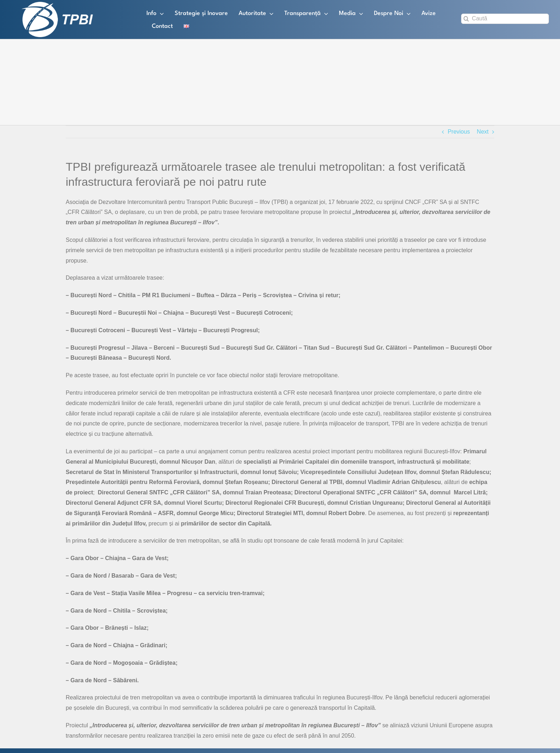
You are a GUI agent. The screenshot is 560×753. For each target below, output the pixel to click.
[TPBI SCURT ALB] (57, 4)
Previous (459, 132)
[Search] (466, 19)
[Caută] (505, 19)
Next (483, 132)
